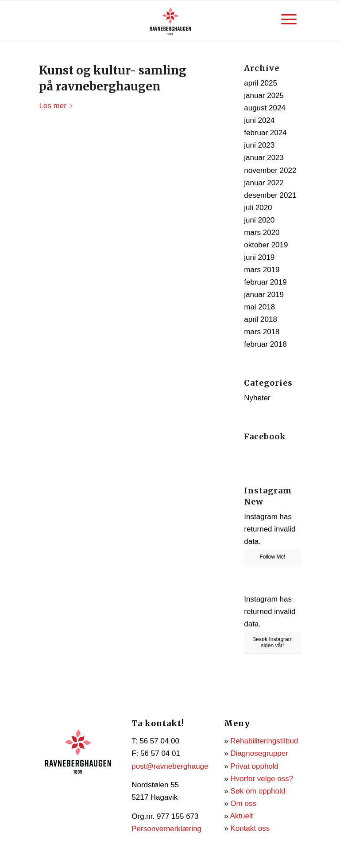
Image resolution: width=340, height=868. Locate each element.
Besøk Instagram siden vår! (272, 642)
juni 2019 (259, 257)
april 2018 (261, 319)
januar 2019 (264, 295)
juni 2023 (259, 145)
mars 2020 (262, 233)
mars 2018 (262, 332)
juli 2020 (258, 208)
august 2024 (265, 108)
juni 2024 (259, 120)
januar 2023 (264, 158)
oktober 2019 (266, 245)
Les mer (57, 106)
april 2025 (261, 83)
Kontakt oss (250, 828)
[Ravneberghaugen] (170, 20)
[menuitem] (289, 20)
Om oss (243, 803)
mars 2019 (262, 270)
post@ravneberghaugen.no (177, 766)
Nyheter (257, 398)
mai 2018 (259, 307)
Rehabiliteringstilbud (264, 741)
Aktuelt (241, 816)
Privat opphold (254, 766)
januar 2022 (264, 183)
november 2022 (270, 170)
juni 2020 (259, 220)
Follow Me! (272, 557)
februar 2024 (265, 133)
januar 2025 (264, 96)
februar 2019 (265, 282)
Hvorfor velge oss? (262, 779)
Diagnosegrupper (259, 753)
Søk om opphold (258, 791)
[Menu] (289, 20)
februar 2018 (265, 344)
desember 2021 (270, 195)
